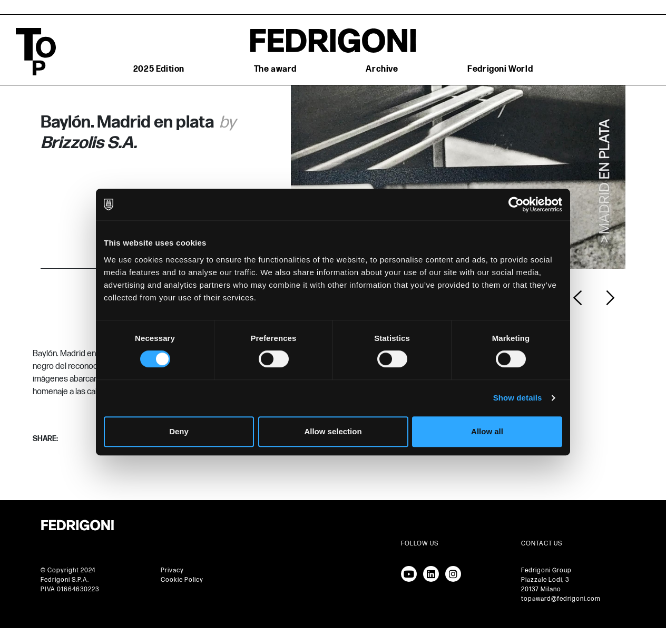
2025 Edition (159, 69)
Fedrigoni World (500, 69)
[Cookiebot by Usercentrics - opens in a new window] (516, 204)
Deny (179, 431)
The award (275, 69)
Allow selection (333, 431)
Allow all (487, 431)
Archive (382, 69)
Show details (518, 398)
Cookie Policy (182, 580)
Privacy (172, 570)
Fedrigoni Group (546, 570)
